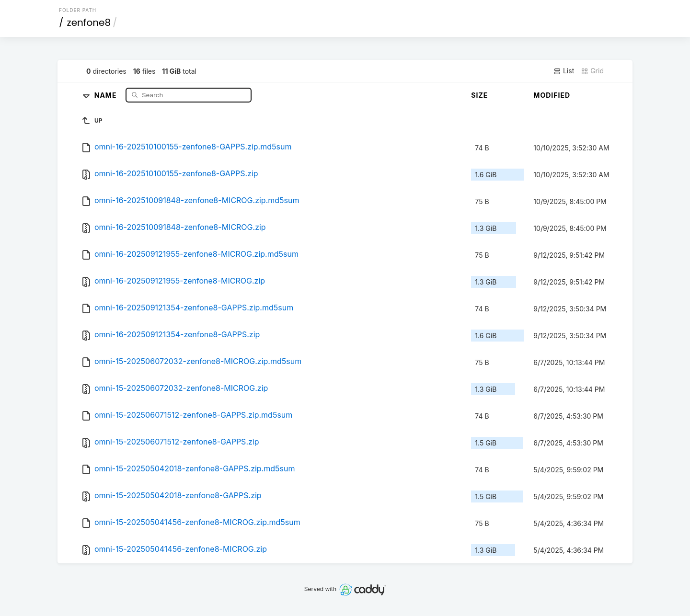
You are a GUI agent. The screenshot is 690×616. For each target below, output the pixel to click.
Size (479, 95)
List (564, 71)
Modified (552, 95)
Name (107, 95)
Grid (592, 71)
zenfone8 (89, 23)
